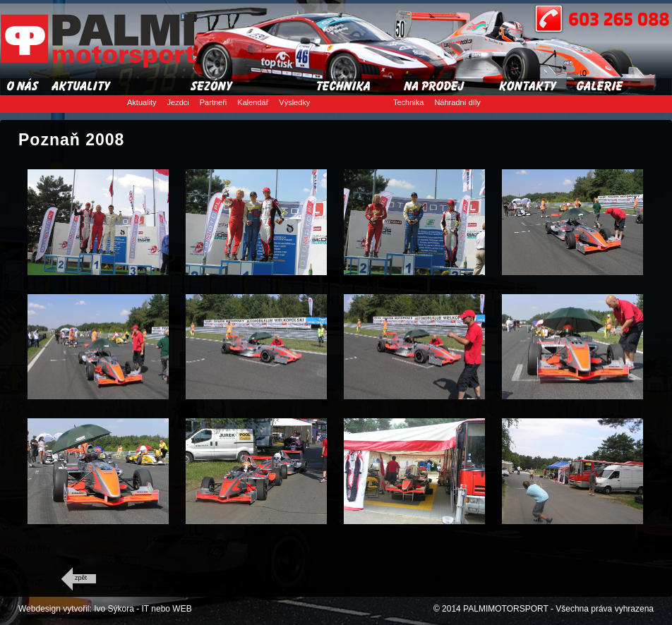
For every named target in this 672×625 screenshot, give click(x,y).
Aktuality (142, 102)
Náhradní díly (457, 102)
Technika (408, 102)
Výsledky (294, 102)
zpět (81, 578)
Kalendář (253, 102)
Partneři (214, 102)
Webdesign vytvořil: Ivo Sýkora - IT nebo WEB (105, 609)
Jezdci (178, 102)
